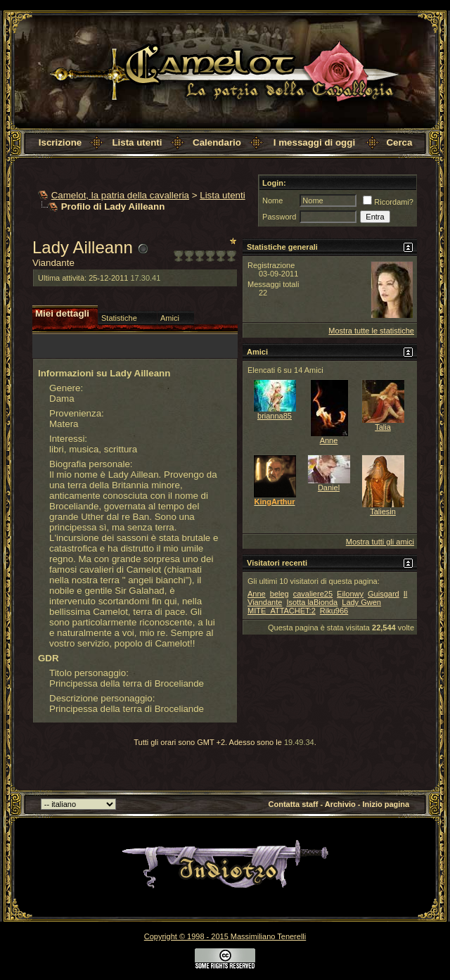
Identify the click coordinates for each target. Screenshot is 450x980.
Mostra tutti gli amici (380, 542)
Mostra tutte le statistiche (371, 331)
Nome (272, 201)
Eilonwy (350, 594)
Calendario (217, 142)
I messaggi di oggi (314, 142)
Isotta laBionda (312, 602)
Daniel (329, 488)
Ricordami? (388, 202)
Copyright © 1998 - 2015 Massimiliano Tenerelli (225, 936)
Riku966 (334, 611)
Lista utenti (137, 142)
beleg (279, 594)
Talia (383, 427)
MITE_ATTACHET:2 (282, 611)
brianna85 (275, 416)
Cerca (399, 142)
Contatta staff (294, 804)
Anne (329, 440)
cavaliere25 (313, 594)
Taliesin (383, 511)
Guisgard (384, 594)
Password (279, 217)
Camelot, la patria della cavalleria (120, 195)
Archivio (340, 804)
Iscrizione (60, 142)
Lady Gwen (361, 602)
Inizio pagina (386, 804)
